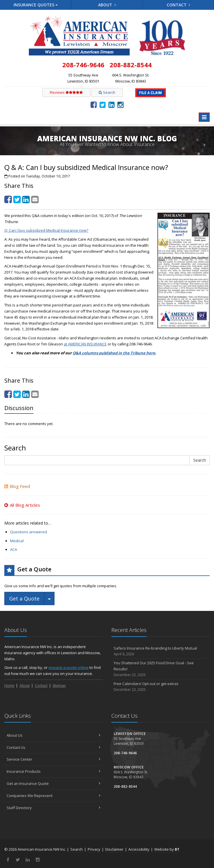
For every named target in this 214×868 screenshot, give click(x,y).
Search (107, 92)
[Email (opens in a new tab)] (35, 199)
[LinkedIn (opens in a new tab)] (111, 104)
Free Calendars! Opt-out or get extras (160, 687)
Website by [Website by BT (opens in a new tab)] (167, 849)
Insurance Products (53, 771)
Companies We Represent (53, 796)
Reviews (66, 92)
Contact (179, 5)
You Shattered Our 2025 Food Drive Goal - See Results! (160, 669)
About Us (53, 735)
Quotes (36, 5)
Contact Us (53, 747)
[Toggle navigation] (204, 117)
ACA (14, 549)
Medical (17, 541)
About (107, 5)
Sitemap (59, 685)
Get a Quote (24, 598)
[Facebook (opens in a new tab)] (94, 104)
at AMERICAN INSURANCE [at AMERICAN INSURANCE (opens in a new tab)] (85, 344)
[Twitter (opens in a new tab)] (103, 104)
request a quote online (68, 667)
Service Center (53, 759)
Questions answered (29, 532)
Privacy (94, 849)
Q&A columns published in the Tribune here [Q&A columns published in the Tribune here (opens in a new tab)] (114, 353)
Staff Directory (53, 808)
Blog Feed (17, 486)
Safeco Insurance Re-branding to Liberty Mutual (160, 651)
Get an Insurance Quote (53, 783)
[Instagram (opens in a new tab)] (120, 104)
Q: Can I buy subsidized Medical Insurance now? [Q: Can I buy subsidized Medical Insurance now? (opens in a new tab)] (46, 230)
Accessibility (139, 849)
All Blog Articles (22, 505)
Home (9, 685)
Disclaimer (114, 849)
